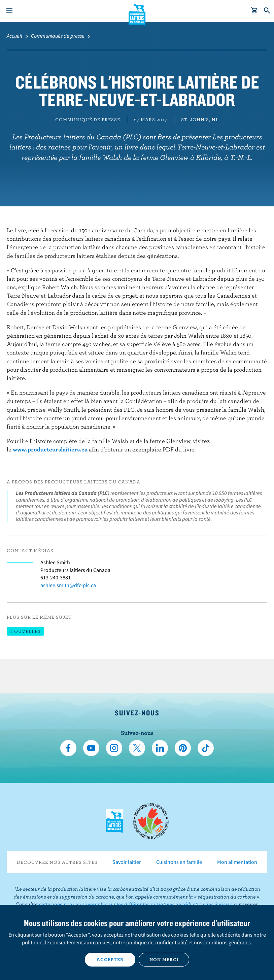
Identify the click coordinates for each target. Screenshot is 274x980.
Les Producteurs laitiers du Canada (137, 14)
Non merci (164, 959)
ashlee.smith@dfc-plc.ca (68, 585)
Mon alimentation (237, 862)
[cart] (254, 11)
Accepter (110, 959)
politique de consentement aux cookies (66, 942)
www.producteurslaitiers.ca (50, 449)
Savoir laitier (127, 862)
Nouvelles (25, 631)
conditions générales (227, 942)
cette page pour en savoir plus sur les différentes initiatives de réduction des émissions (138, 904)
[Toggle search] (267, 11)
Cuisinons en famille (179, 862)
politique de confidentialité (157, 942)
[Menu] (9, 11)
